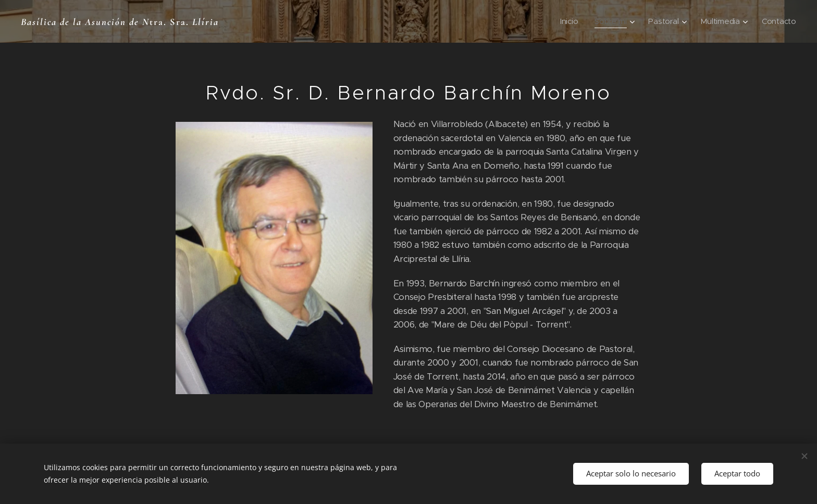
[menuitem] (567, 21)
